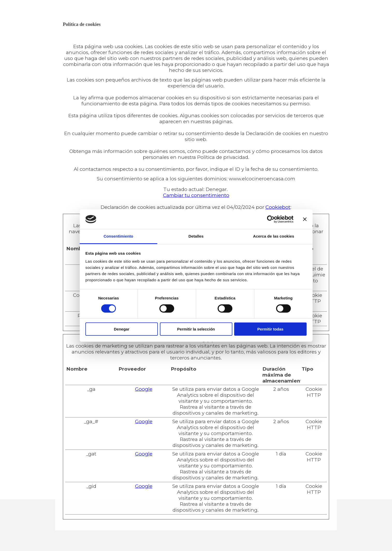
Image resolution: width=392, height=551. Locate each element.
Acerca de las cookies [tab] (274, 236)
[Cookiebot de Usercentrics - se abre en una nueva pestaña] (271, 219)
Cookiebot (278, 207)
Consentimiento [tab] (118, 236)
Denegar (122, 329)
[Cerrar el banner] (305, 219)
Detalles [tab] (196, 236)
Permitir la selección (196, 329)
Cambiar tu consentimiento (196, 195)
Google (144, 389)
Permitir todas (271, 329)
